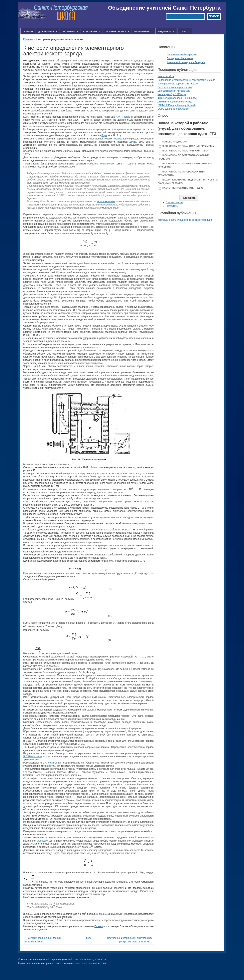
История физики (116, 32)
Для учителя (46, 32)
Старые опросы (174, 202)
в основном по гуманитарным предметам (188, 146)
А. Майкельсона (106, 201)
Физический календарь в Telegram (186, 62)
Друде (133, 142)
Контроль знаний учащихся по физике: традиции (185, 220)
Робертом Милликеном (101, 164)
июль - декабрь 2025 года (172, 94)
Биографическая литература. (174, 91)
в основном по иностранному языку (185, 151)
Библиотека (142, 32)
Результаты (172, 206)
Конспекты (91, 32)
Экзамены (69, 32)
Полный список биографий (182, 54)
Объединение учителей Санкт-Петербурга (164, 8)
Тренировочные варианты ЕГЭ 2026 (178, 84)
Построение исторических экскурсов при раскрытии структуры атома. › (130, 940)
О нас (184, 32)
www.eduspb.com (83, 963)
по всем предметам (175, 142)
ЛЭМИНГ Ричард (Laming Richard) (177, 105)
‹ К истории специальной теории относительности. (43, 940)
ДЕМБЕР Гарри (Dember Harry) (175, 102)
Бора (104, 135)
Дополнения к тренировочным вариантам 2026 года (187, 80)
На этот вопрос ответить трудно (183, 188)
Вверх (87, 938)
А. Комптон (51, 763)
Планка (98, 926)
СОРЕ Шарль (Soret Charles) (174, 109)
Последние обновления (180, 58)
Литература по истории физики (175, 87)
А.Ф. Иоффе (123, 117)
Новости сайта (166, 76)
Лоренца (118, 139)
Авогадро (42, 841)
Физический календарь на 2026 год (177, 98)
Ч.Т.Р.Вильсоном (33, 757)
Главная (28, 31)
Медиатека (165, 32)
